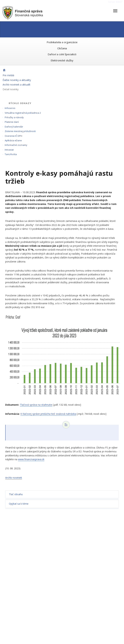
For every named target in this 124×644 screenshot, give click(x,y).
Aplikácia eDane (13, 140)
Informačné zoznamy (16, 145)
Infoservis (10, 108)
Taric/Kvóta (11, 154)
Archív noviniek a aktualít (17, 85)
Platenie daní (12, 122)
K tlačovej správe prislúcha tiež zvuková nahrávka (48, 414)
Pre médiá (8, 75)
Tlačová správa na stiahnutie (36, 405)
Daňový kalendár (14, 127)
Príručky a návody (14, 117)
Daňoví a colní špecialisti (62, 54)
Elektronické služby (62, 60)
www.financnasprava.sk (31, 459)
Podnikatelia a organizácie (62, 42)
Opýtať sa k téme (19, 504)
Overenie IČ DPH (13, 136)
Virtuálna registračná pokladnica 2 (23, 113)
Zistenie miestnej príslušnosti (20, 131)
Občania (62, 48)
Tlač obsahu (16, 494)
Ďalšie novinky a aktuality (17, 80)
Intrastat (9, 150)
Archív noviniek (14, 478)
